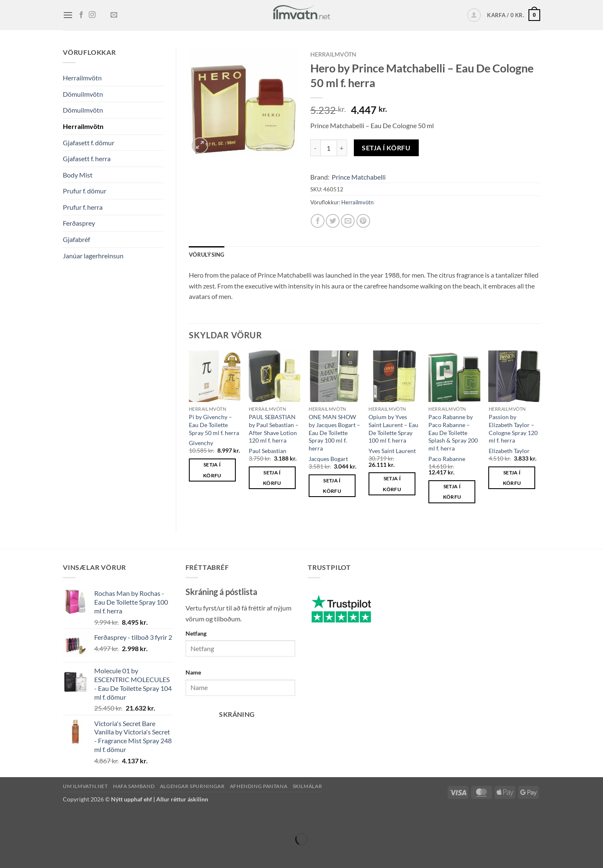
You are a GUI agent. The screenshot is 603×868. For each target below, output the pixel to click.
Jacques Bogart (328, 459)
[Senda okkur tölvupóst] (114, 15)
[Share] (56, 818)
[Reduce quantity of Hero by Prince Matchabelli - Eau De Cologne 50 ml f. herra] (315, 148)
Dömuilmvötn (83, 94)
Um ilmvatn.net (85, 786)
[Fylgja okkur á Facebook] (81, 15)
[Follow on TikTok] (103, 15)
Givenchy (201, 443)
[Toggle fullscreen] (32, 818)
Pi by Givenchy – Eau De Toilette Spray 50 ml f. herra (214, 425)
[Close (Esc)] (81, 818)
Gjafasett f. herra (87, 158)
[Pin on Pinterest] (363, 221)
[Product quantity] (329, 148)
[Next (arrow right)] (32, 854)
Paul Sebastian (268, 451)
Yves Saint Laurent (392, 451)
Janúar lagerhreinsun (93, 256)
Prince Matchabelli (359, 177)
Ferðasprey (79, 223)
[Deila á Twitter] (333, 221)
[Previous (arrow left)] (8, 854)
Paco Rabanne (447, 459)
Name (193, 672)
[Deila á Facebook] (318, 221)
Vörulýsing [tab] (207, 255)
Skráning (237, 714)
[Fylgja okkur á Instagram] (92, 15)
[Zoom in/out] (8, 818)
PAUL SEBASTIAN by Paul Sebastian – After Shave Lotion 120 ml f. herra (274, 429)
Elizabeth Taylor (509, 451)
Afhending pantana (259, 786)
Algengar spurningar (192, 786)
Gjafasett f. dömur (89, 143)
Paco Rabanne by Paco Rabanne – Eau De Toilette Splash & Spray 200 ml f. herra (453, 433)
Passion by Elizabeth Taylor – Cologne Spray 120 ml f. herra (513, 429)
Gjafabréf (76, 239)
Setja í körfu (386, 148)
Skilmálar (308, 786)
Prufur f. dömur (85, 191)
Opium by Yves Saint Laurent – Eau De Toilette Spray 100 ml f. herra (393, 429)
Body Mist (78, 175)
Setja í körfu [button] (212, 470)
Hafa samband (134, 786)
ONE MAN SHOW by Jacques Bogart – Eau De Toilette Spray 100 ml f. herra (334, 433)
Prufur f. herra (83, 207)
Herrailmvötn (82, 78)
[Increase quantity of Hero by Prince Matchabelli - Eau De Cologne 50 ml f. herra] (342, 148)
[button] (68, 15)
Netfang (196, 633)
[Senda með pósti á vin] (348, 221)
